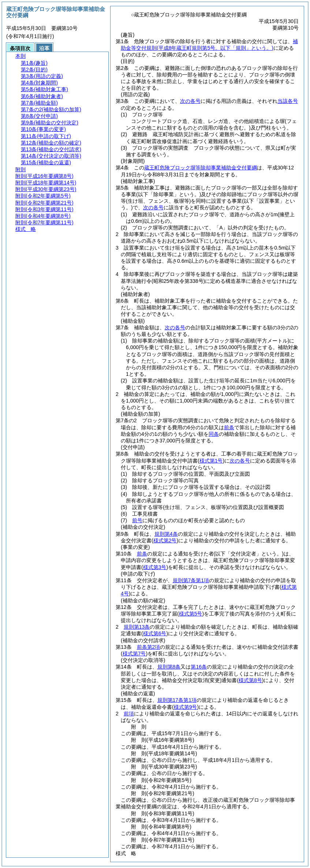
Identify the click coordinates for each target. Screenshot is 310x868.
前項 (129, 714)
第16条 (199, 667)
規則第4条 (166, 534)
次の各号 (190, 101)
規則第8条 (169, 667)
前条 (229, 427)
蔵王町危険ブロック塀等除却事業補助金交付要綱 (201, 168)
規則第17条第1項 (177, 700)
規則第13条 (137, 627)
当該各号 (288, 101)
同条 (214, 434)
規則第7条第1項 (191, 580)
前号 (137, 520)
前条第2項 (149, 647)
